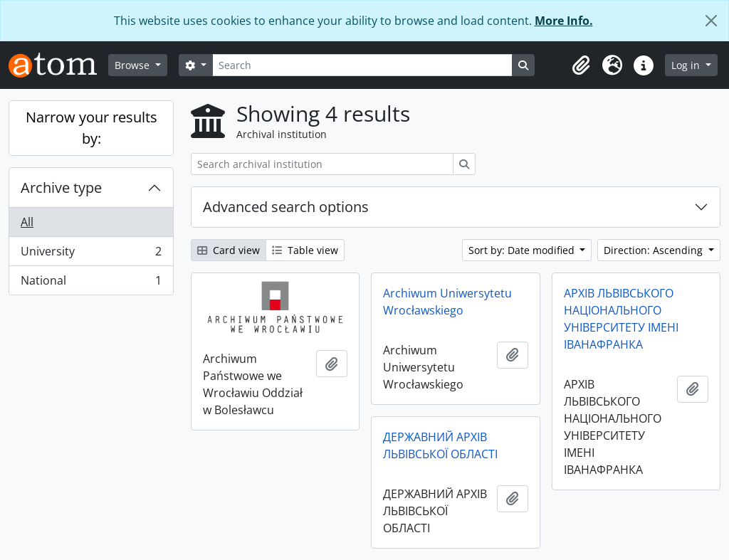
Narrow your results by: (91, 128)
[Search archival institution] (322, 164)
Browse (133, 65)
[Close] (711, 21)
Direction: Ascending (655, 250)
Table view (305, 250)
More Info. (564, 21)
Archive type (61, 187)
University (91, 254)
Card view (229, 250)
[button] (581, 65)
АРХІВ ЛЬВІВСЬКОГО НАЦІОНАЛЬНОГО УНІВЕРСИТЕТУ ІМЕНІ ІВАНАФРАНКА (621, 319)
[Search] (362, 65)
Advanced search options (286, 207)
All (27, 222)
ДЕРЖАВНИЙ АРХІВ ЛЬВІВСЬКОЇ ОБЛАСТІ (440, 445)
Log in (687, 65)
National (91, 283)
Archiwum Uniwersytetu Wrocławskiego (447, 302)
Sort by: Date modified (523, 250)
